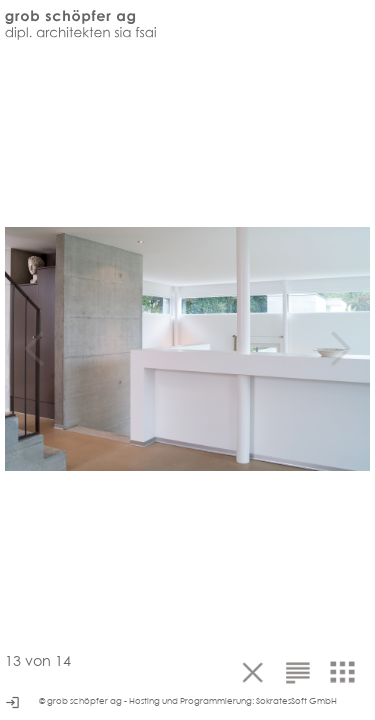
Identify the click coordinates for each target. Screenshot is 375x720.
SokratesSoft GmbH (296, 701)
